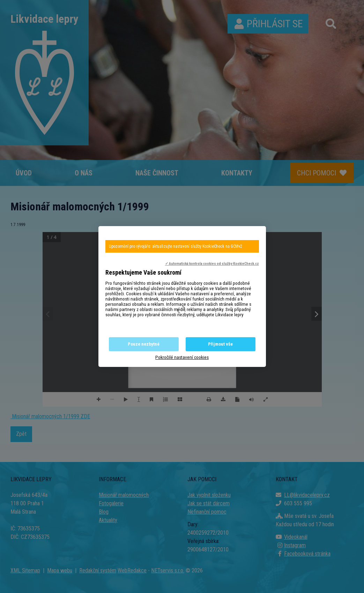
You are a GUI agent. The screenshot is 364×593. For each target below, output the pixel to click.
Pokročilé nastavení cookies (182, 357)
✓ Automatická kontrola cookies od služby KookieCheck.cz (212, 264)
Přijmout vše (220, 344)
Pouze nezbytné (144, 344)
